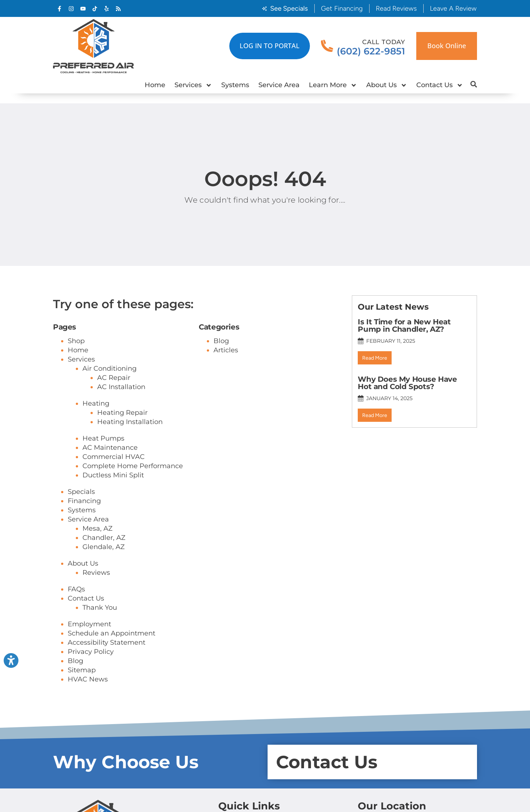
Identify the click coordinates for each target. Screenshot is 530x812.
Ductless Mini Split (113, 475)
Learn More (333, 85)
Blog (75, 661)
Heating (96, 403)
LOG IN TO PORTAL (270, 46)
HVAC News (88, 679)
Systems (235, 85)
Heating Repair (122, 413)
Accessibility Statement (107, 642)
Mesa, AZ (98, 528)
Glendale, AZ (104, 547)
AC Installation (121, 387)
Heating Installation (130, 422)
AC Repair (114, 378)
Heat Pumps (103, 438)
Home (155, 85)
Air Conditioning (109, 368)
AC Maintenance (110, 448)
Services (193, 85)
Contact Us (440, 85)
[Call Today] (327, 46)
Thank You (100, 608)
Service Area (279, 85)
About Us (387, 85)
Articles (226, 350)
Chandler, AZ (104, 538)
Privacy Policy (91, 652)
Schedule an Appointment (112, 633)
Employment (89, 624)
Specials (81, 492)
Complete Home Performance (133, 466)
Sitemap (82, 670)
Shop (76, 341)
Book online (447, 46)
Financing (84, 501)
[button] (474, 84)
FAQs (76, 589)
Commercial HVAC (114, 457)
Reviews (96, 573)
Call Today (384, 42)
